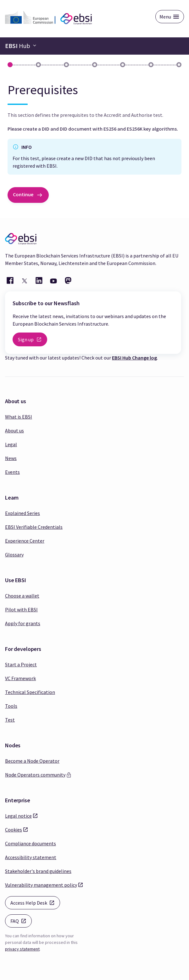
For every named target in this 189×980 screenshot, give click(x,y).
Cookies (14, 829)
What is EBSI (19, 417)
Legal (11, 444)
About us (14, 430)
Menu (165, 17)
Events (12, 472)
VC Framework (20, 678)
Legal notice (18, 815)
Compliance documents (31, 843)
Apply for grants (23, 623)
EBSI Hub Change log (134, 358)
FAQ (21, 920)
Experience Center (25, 541)
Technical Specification (30, 692)
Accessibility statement (31, 857)
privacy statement (22, 949)
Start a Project (21, 664)
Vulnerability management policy (41, 885)
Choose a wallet (22, 596)
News (11, 458)
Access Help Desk (35, 902)
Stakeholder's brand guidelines (38, 871)
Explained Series (22, 513)
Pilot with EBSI (21, 609)
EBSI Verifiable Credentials (34, 527)
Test (10, 720)
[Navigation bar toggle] (21, 46)
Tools (11, 706)
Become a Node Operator (32, 761)
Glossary (14, 555)
